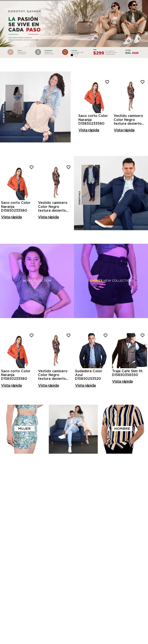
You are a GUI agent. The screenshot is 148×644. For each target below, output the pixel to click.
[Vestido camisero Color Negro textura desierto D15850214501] (130, 140)
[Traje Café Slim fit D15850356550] (129, 394)
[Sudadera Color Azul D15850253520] (92, 394)
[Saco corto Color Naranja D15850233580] (95, 140)
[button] (72, 88)
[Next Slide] (143, 62)
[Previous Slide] (5, 62)
